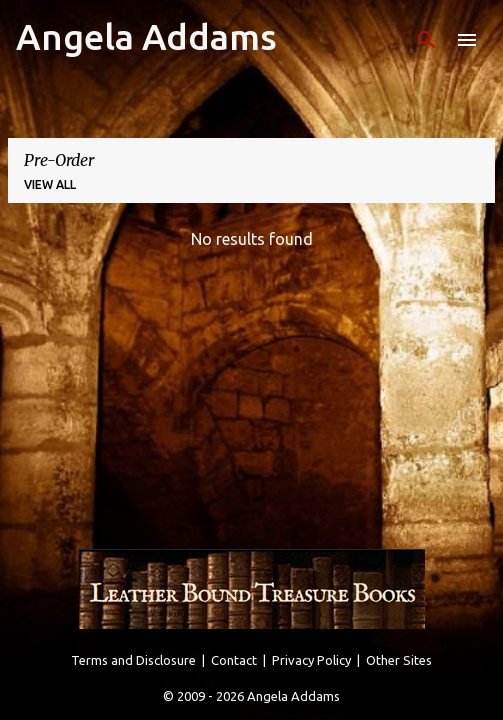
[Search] (427, 40)
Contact (234, 660)
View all (50, 184)
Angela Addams (146, 36)
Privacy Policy (311, 660)
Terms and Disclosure (133, 660)
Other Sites (399, 660)
